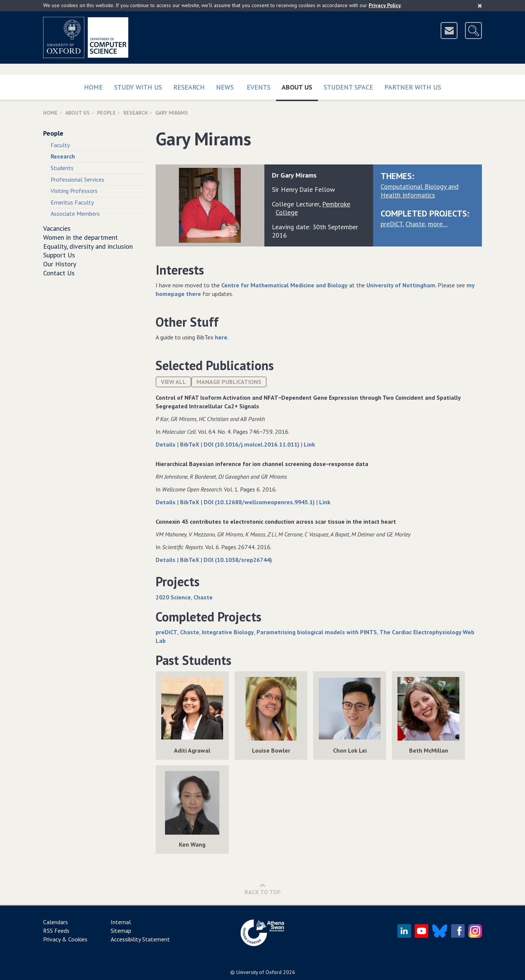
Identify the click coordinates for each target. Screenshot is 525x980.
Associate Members (75, 214)
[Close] (480, 6)
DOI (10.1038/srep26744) (238, 560)
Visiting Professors (74, 191)
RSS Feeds (56, 931)
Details (166, 444)
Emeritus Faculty (72, 202)
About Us (300, 86)
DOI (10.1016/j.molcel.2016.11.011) (252, 444)
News (225, 87)
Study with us (138, 87)
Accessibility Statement (140, 939)
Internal (121, 922)
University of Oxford (259, 972)
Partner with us (413, 87)
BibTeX (190, 444)
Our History (60, 264)
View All (173, 382)
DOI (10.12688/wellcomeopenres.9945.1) (260, 502)
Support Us (59, 255)
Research (189, 87)
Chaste (415, 224)
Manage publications (229, 382)
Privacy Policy (385, 5)
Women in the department (80, 237)
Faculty (60, 145)
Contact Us (59, 273)
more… (438, 224)
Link (309, 444)
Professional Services (77, 179)
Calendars (55, 922)
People (106, 113)
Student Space (348, 87)
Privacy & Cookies (65, 939)
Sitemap (121, 931)
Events (259, 87)
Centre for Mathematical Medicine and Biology (284, 285)
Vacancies (57, 228)
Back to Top (263, 889)
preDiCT (391, 224)
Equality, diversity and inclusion (88, 246)
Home (93, 87)
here (221, 337)
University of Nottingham (401, 285)
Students (62, 168)
